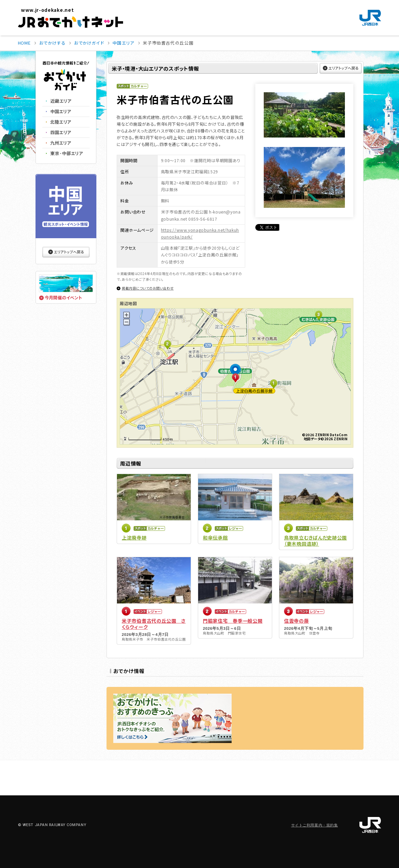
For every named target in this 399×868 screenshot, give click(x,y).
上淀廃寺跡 (134, 538)
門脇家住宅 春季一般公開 (233, 621)
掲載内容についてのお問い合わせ (148, 288)
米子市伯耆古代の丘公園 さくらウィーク (154, 624)
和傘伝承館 (215, 538)
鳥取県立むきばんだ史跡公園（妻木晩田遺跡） (315, 541)
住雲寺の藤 (297, 621)
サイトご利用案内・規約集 (315, 825)
